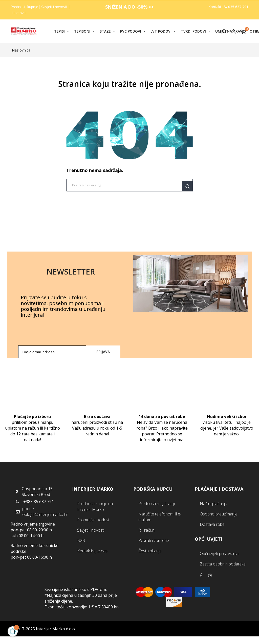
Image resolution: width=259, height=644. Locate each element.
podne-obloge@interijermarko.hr (45, 512)
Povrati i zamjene (154, 540)
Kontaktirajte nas (92, 551)
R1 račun (146, 530)
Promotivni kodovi (93, 520)
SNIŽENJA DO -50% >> (129, 7)
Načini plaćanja (213, 504)
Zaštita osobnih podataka (223, 564)
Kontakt (215, 7)
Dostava (19, 13)
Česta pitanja (150, 551)
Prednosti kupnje (24, 7)
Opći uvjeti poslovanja (219, 554)
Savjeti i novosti (55, 7)
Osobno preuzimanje (219, 514)
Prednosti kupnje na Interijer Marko (95, 506)
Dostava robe (212, 524)
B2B (81, 540)
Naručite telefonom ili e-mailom (160, 517)
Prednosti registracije (157, 504)
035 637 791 (236, 7)
